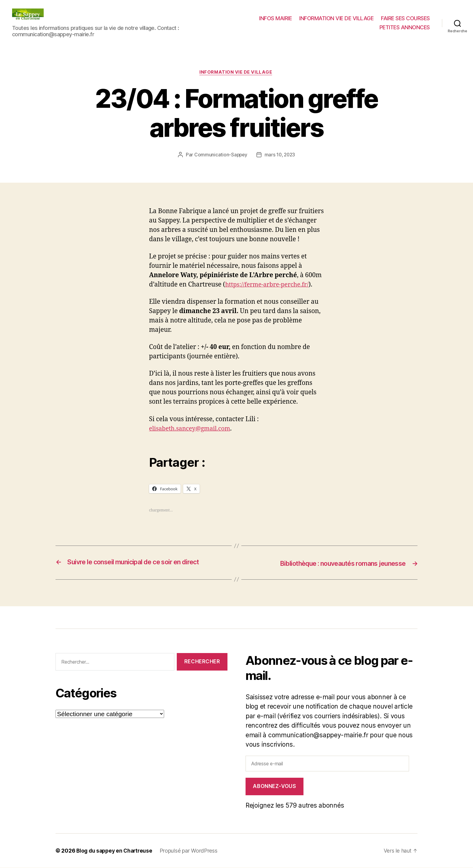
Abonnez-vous (274, 786)
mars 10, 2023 (280, 155)
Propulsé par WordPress (192, 851)
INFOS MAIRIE (275, 18)
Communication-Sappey (220, 155)
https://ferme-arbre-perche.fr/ (270, 285)
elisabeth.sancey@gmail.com (192, 429)
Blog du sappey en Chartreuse (116, 851)
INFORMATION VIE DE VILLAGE (336, 18)
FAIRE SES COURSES (405, 18)
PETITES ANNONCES (405, 27)
